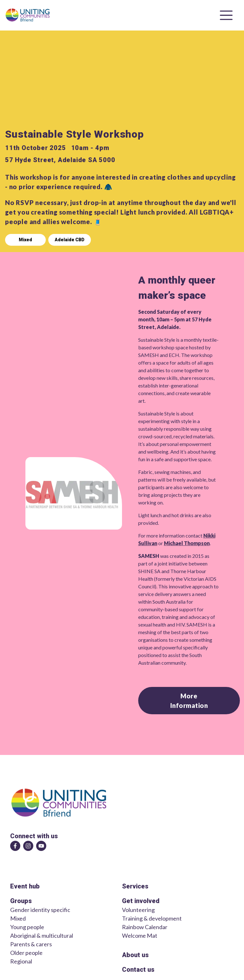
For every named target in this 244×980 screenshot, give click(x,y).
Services (135, 886)
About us (135, 955)
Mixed (25, 240)
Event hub (25, 886)
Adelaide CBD (70, 240)
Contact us (138, 970)
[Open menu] (226, 15)
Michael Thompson (187, 543)
